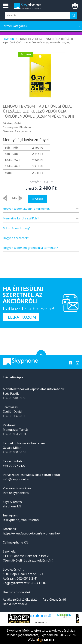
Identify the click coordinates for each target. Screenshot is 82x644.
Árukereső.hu (41, 623)
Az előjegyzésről (54, 599)
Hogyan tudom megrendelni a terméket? (30, 248)
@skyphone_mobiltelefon (21, 520)
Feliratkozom (21, 317)
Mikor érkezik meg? (16, 228)
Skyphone (9, 39)
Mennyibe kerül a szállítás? (21, 218)
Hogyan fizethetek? (16, 238)
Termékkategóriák (15, 26)
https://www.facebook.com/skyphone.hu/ (31, 533)
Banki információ (15, 604)
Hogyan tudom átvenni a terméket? (27, 209)
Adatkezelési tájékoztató (20, 599)
